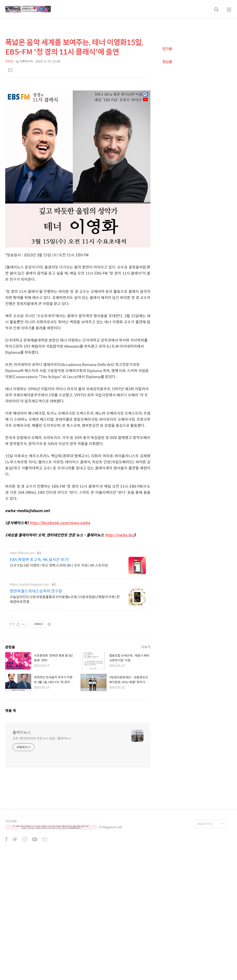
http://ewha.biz (119, 596)
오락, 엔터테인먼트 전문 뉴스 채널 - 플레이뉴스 (42, 860)
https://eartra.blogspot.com (30, 706)
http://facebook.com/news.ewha (60, 584)
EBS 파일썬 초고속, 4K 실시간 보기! (39, 681)
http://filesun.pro (22, 675)
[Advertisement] (78, 117)
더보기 (146, 769)
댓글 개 (11, 832)
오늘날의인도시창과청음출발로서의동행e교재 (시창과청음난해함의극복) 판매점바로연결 (65, 721)
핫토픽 (9, 61)
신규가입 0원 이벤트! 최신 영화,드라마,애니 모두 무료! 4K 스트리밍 (59, 687)
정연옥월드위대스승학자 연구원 (36, 713)
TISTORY (11, 943)
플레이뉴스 (22, 854)
